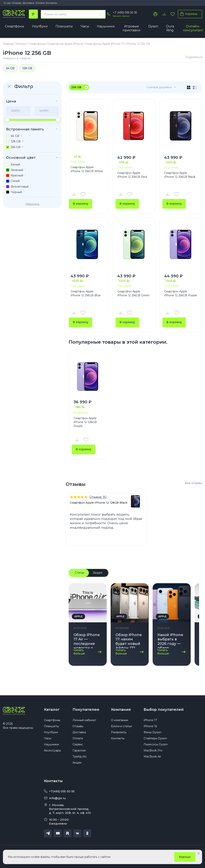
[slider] (7, 120)
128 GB (27, 68)
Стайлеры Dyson (155, 738)
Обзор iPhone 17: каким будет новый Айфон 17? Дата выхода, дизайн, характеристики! (130, 641)
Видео (98, 573)
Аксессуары (52, 750)
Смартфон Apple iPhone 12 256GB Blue (86, 293)
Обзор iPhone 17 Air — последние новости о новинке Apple (87, 641)
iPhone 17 (150, 720)
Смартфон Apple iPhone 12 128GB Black (99, 503)
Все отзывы (194, 483)
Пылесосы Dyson (156, 744)
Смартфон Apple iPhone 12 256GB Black (180, 175)
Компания (121, 710)
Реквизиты (119, 732)
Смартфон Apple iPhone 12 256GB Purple (181, 293)
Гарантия (79, 750)
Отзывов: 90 (98, 497)
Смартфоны (15, 26)
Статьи (79, 573)
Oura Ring (170, 28)
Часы (85, 26)
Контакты (51, 3)
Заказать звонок (121, 16)
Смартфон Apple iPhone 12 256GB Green (133, 293)
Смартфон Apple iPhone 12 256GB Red (132, 175)
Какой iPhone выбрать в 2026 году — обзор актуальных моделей (170, 641)
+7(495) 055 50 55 (62, 791)
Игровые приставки (132, 28)
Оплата (40, 3)
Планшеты (64, 26)
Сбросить (32, 204)
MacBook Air (152, 757)
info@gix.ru (57, 798)
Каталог (52, 710)
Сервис (78, 744)
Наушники (106, 26)
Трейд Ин (80, 757)
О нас (7, 3)
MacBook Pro (153, 750)
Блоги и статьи (121, 726)
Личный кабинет (84, 720)
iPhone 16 (150, 726)
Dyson (153, 26)
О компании (120, 720)
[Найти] (101, 14)
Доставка (28, 3)
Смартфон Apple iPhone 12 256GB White (87, 169)
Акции (77, 763)
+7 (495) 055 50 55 (125, 13)
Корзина (188, 14)
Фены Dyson (152, 732)
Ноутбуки (40, 26)
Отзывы (17, 3)
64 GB (10, 68)
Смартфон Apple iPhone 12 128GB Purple (85, 422)
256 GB (76, 87)
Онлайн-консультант (193, 28)
